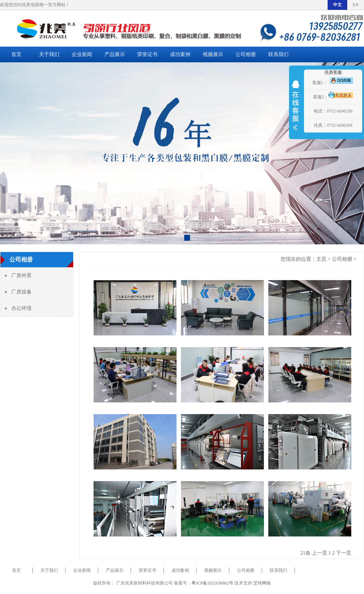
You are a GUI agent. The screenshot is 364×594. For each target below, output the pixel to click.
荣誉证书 (147, 54)
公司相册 (246, 54)
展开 (296, 110)
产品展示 (115, 54)
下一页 (344, 553)
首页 (16, 54)
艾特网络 (262, 583)
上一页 (320, 553)
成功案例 (180, 54)
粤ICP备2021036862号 (212, 583)
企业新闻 (82, 54)
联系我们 (278, 54)
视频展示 (213, 54)
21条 (305, 553)
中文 (337, 5)
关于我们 (49, 54)
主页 (321, 259)
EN (356, 5)
